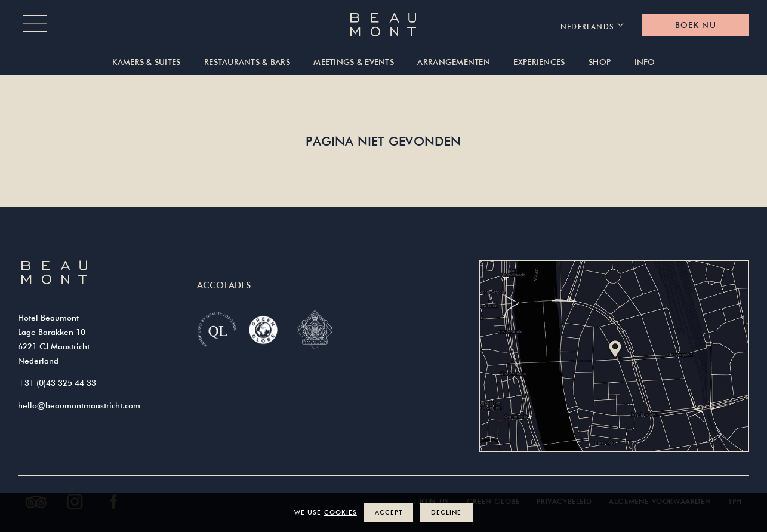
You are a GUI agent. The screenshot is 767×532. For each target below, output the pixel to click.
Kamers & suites (146, 62)
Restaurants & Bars (247, 62)
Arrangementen (454, 62)
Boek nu (696, 25)
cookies (341, 512)
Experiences (539, 62)
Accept (389, 512)
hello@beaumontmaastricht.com (79, 405)
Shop (600, 62)
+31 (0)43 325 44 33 (57, 383)
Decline (446, 512)
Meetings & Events (354, 62)
